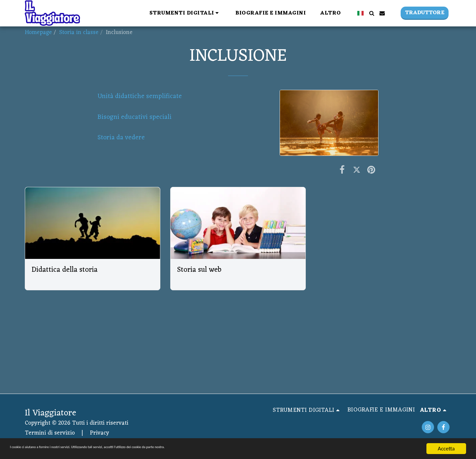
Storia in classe (79, 33)
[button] (185, 13)
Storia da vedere (121, 138)
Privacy (99, 433)
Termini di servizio (50, 433)
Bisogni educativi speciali (135, 117)
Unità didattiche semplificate (140, 96)
